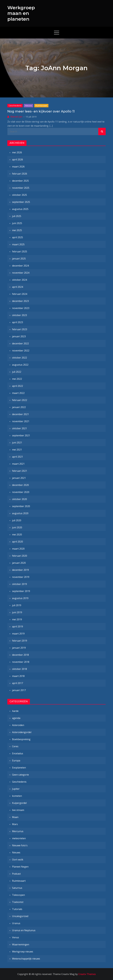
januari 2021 (19, 478)
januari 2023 (19, 336)
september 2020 (21, 506)
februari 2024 (20, 294)
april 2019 (18, 627)
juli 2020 (17, 520)
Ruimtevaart (41, 106)
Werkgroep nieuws (23, 952)
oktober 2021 (19, 428)
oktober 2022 (19, 358)
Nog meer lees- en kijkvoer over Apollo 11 (41, 111)
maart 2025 (18, 244)
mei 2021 (17, 450)
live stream (18, 810)
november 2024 (21, 273)
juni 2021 (17, 443)
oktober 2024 (19, 280)
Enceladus (18, 753)
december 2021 (20, 414)
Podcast (16, 874)
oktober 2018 (19, 669)
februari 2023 (20, 329)
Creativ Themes (87, 974)
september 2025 (21, 202)
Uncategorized (20, 916)
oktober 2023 (19, 315)
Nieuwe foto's (20, 845)
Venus (16, 937)
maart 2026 (18, 167)
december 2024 (20, 266)
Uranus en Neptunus (24, 930)
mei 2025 (17, 230)
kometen (17, 796)
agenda (16, 718)
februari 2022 (20, 400)
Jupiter (16, 789)
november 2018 (21, 662)
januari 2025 (19, 259)
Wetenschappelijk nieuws (26, 959)
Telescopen (18, 895)
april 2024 (18, 287)
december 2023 (20, 301)
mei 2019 (17, 619)
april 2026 (18, 160)
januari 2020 (19, 563)
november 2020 (21, 492)
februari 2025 (20, 251)
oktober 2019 (19, 584)
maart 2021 (18, 464)
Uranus (16, 923)
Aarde (15, 711)
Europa (16, 761)
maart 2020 (18, 549)
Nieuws (28, 106)
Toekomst (18, 902)
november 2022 (21, 351)
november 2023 (21, 308)
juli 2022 (17, 372)
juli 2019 (17, 605)
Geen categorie (20, 775)
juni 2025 (17, 223)
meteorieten (19, 838)
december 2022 (20, 343)
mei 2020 (17, 535)
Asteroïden (18, 725)
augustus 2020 (20, 513)
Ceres (15, 746)
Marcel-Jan (16, 117)
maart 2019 (18, 634)
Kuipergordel (19, 803)
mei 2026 (17, 152)
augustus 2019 (20, 598)
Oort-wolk (18, 860)
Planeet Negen (20, 867)
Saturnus (17, 888)
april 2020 (18, 542)
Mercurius (18, 831)
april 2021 (18, 457)
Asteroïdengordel (22, 732)
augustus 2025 (20, 209)
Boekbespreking (21, 739)
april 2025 (18, 237)
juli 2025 (17, 216)
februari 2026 (20, 174)
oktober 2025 (19, 195)
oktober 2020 (19, 499)
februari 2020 (20, 556)
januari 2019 (19, 648)
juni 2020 (17, 527)
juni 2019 (17, 612)
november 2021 (21, 421)
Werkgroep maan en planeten (21, 13)
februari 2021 (20, 471)
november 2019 (21, 577)
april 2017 (18, 683)
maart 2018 (18, 676)
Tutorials (17, 909)
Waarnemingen (21, 944)
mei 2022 (17, 379)
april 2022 (18, 386)
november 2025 (21, 188)
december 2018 (20, 655)
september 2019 (21, 591)
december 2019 (20, 570)
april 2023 (18, 322)
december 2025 (20, 181)
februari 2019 (20, 641)
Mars (15, 824)
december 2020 (20, 485)
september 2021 (21, 435)
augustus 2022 (20, 365)
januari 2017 (19, 690)
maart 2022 (18, 393)
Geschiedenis (15, 106)
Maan (15, 817)
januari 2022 (19, 407)
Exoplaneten (19, 768)
